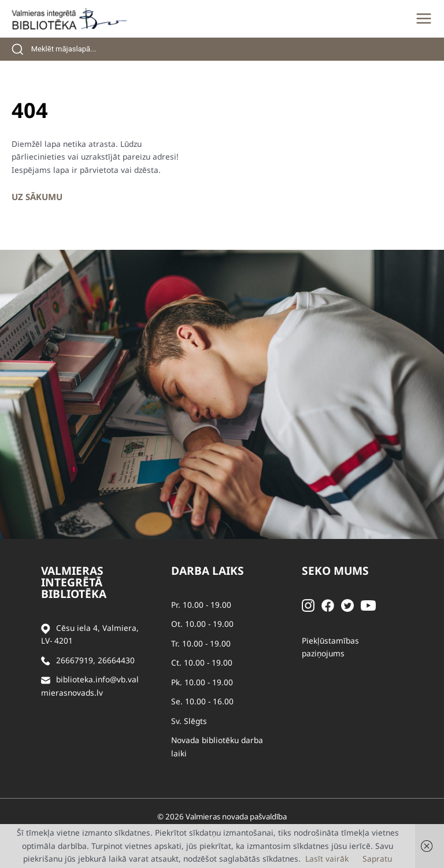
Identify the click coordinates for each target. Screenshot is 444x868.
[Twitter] (347, 605)
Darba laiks (208, 571)
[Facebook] (328, 605)
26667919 (75, 660)
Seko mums (335, 571)
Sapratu (377, 858)
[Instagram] (308, 605)
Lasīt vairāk (327, 858)
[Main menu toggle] (424, 19)
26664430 (116, 660)
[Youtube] (368, 605)
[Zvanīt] (46, 661)
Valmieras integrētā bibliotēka (74, 582)
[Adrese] (46, 628)
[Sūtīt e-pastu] (46, 680)
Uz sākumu (37, 197)
